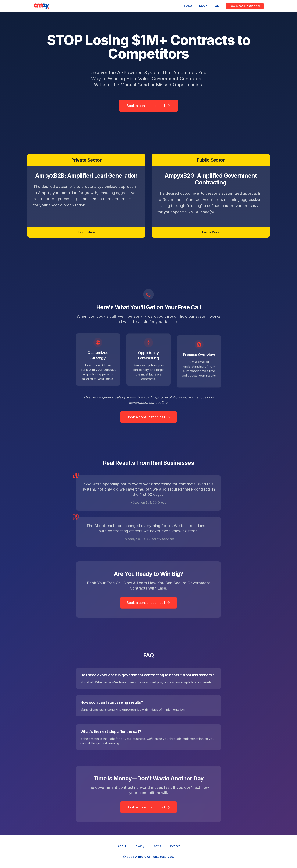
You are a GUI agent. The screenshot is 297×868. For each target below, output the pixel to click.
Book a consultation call (245, 6)
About (203, 6)
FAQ (216, 6)
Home (188, 6)
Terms (156, 846)
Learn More (86, 233)
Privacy (139, 846)
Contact (174, 846)
